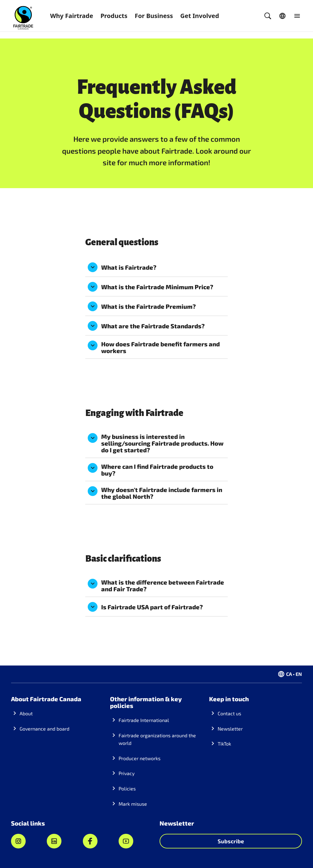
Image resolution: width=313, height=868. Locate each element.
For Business (154, 16)
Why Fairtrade (72, 16)
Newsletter (230, 729)
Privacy (127, 773)
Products (114, 16)
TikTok (224, 744)
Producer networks (140, 758)
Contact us (229, 713)
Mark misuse (133, 804)
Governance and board (44, 729)
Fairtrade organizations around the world (157, 739)
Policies (127, 788)
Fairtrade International (144, 720)
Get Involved (200, 16)
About (26, 713)
